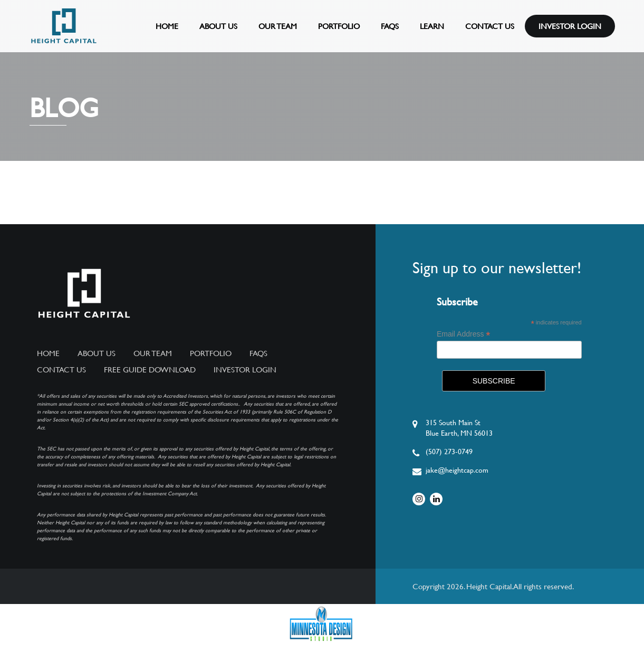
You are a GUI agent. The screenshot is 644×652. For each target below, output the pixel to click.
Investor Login (570, 26)
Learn (432, 26)
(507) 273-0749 (449, 452)
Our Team (278, 26)
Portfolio (339, 26)
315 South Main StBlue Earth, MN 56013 (459, 428)
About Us (218, 26)
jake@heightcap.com (457, 470)
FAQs (390, 26)
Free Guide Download (150, 370)
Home (167, 26)
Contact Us (490, 26)
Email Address (464, 334)
